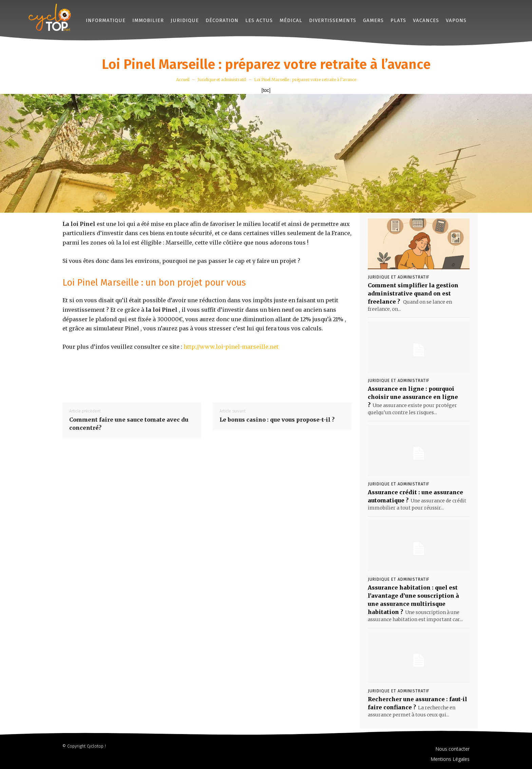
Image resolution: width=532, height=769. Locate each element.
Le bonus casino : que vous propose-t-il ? (277, 420)
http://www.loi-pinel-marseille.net (231, 347)
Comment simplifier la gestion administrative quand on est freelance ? (413, 293)
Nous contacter (452, 749)
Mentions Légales (450, 759)
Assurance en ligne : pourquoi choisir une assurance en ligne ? (413, 397)
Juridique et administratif (222, 80)
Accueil (183, 80)
